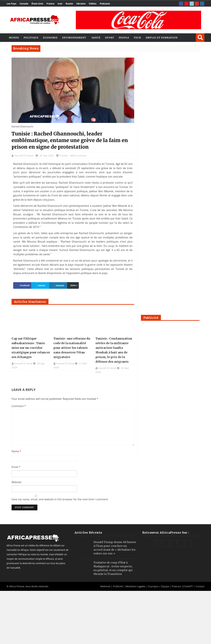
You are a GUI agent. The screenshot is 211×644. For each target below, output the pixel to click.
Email (16, 467)
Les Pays (11, 4)
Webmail (105, 586)
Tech (137, 38)
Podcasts (105, 4)
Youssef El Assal (24, 156)
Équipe (166, 586)
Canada (24, 4)
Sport (110, 38)
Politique (31, 38)
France (50, 4)
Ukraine (81, 4)
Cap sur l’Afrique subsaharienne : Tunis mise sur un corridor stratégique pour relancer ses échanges (31, 348)
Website (16, 482)
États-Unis (37, 4)
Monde (14, 38)
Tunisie (63, 156)
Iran (60, 4)
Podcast (176, 586)
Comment (19, 406)
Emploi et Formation (162, 38)
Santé (96, 38)
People (124, 38)
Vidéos (93, 4)
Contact (200, 586)
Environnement (74, 38)
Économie (50, 38)
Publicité (118, 586)
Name (16, 451)
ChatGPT (188, 586)
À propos (153, 586)
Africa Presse (17, 586)
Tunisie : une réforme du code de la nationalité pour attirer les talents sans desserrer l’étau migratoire (72, 348)
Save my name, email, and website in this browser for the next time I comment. (60, 499)
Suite (73, 285)
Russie (69, 4)
